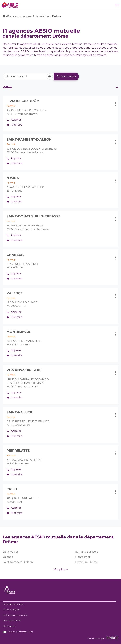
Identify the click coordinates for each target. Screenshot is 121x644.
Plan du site (9, 626)
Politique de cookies (13, 604)
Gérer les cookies (11, 621)
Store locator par (103, 638)
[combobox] (28, 77)
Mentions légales (12, 610)
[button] (117, 5)
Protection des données (15, 615)
